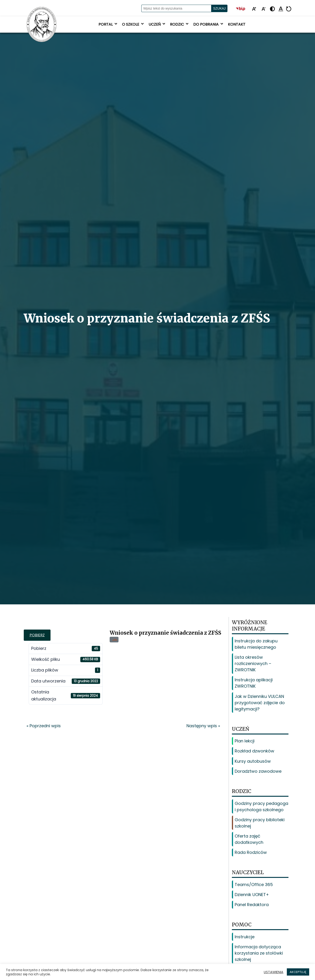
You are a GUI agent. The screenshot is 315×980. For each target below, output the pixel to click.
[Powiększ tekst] (254, 9)
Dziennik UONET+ (252, 895)
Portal (108, 24)
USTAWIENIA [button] (274, 972)
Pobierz (37, 635)
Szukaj (219, 8)
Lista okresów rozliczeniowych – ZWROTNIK (253, 663)
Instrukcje (245, 937)
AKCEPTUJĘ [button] (298, 972)
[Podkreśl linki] (281, 9)
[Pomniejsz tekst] (264, 9)
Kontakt (237, 24)
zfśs (115, 639)
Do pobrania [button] (209, 24)
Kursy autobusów (253, 761)
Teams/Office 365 (254, 885)
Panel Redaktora (252, 905)
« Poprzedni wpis (44, 726)
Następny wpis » (203, 726)
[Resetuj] (289, 9)
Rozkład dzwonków (254, 751)
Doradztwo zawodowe (258, 771)
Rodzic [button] (180, 24)
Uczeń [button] (157, 24)
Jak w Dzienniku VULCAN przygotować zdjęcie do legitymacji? (260, 703)
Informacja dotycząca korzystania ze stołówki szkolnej (259, 953)
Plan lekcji (245, 741)
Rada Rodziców (251, 852)
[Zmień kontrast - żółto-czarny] (272, 9)
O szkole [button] (133, 24)
